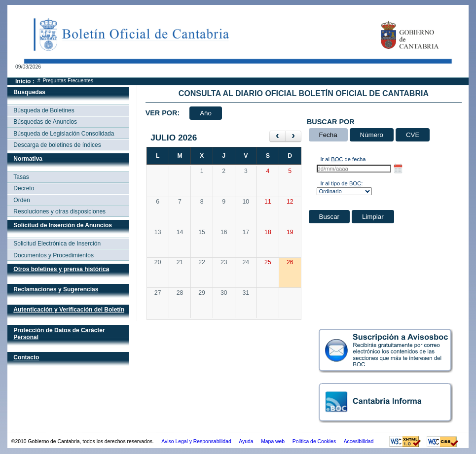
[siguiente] (293, 136)
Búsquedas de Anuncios (45, 122)
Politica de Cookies (314, 441)
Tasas (21, 177)
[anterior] (277, 136)
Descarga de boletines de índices (57, 145)
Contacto (26, 357)
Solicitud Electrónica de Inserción (57, 244)
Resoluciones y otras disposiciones (59, 211)
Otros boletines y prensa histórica (61, 269)
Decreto (24, 188)
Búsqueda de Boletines (44, 110)
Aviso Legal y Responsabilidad (196, 441)
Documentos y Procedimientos (54, 255)
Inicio (23, 81)
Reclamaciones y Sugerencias (56, 289)
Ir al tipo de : (341, 183)
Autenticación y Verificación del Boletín (69, 310)
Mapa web (273, 441)
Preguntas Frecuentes (68, 81)
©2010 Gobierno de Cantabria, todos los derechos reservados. (83, 441)
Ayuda (246, 441)
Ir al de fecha (343, 159)
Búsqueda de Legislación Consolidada (64, 134)
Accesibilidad (359, 441)
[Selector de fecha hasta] (398, 169)
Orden (21, 200)
